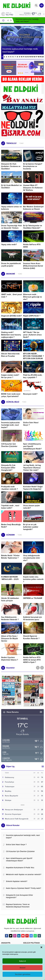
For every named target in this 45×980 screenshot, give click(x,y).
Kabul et (22, 961)
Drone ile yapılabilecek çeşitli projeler (11, 265)
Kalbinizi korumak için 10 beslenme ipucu (33, 618)
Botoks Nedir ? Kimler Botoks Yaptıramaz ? (10, 557)
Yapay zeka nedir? (9, 245)
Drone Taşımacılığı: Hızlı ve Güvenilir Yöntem (12, 227)
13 (28, 57)
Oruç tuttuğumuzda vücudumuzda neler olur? (32, 558)
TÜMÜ (21, 143)
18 (39, 57)
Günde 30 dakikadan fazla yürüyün (10, 599)
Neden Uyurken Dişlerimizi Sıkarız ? (10, 659)
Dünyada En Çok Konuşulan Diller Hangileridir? (8, 468)
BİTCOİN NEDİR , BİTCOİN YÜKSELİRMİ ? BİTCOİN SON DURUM (33, 356)
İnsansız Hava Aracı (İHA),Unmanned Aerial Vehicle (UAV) (33, 266)
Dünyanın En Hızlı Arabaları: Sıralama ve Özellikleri (11, 166)
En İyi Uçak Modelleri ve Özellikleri (11, 186)
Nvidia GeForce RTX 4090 (32, 246)
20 (43, 57)
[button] (41, 947)
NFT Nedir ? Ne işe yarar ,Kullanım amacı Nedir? (32, 335)
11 (24, 57)
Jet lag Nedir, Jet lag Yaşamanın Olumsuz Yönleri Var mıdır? (32, 468)
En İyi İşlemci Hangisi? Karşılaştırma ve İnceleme (33, 166)
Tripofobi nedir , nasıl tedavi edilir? (10, 507)
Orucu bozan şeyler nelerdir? (32, 507)
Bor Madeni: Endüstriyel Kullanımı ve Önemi (33, 208)
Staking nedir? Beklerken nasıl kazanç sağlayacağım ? (11, 335)
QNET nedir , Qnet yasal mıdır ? (12, 296)
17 (36, 57)
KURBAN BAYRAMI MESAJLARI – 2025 (10, 578)
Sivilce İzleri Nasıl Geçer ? (31, 424)
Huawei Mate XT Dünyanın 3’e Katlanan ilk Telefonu (33, 188)
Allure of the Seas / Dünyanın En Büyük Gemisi (9, 638)
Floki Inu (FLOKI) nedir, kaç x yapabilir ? (33, 376)
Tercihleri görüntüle (23, 974)
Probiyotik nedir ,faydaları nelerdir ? (9, 488)
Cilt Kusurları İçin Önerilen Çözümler (9, 445)
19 (41, 57)
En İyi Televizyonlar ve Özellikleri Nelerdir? (33, 227)
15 (32, 57)
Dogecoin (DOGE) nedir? (11, 316)
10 (22, 57)
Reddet (23, 968)
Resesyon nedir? (30, 394)
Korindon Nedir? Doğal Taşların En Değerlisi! (33, 488)
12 (26, 57)
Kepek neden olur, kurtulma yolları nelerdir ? (33, 579)
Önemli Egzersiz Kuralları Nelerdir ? (31, 637)
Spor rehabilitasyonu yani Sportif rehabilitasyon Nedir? (32, 446)
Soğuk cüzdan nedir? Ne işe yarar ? (10, 376)
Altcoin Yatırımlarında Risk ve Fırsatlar (10, 355)
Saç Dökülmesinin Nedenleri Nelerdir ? (10, 618)
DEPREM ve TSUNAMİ (33, 598)
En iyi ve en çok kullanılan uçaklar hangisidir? (31, 527)
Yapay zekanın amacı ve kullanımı (11, 208)
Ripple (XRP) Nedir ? (32, 316)
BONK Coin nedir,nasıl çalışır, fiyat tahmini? (11, 395)
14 (30, 57)
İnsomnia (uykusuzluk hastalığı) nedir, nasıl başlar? (27, 20)
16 (34, 57)
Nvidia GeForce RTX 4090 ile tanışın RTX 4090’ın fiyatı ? (32, 660)
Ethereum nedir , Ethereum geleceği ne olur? (33, 297)
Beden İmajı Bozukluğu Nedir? (11, 526)
